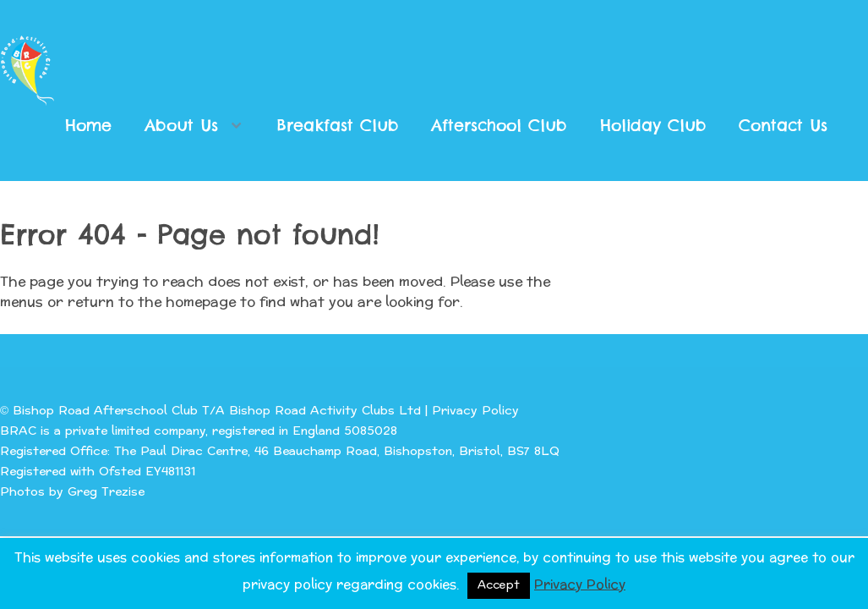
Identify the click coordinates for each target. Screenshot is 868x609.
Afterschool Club (499, 125)
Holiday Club (653, 125)
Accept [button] (499, 585)
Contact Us (783, 125)
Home (88, 125)
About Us (181, 125)
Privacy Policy (475, 411)
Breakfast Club (338, 125)
